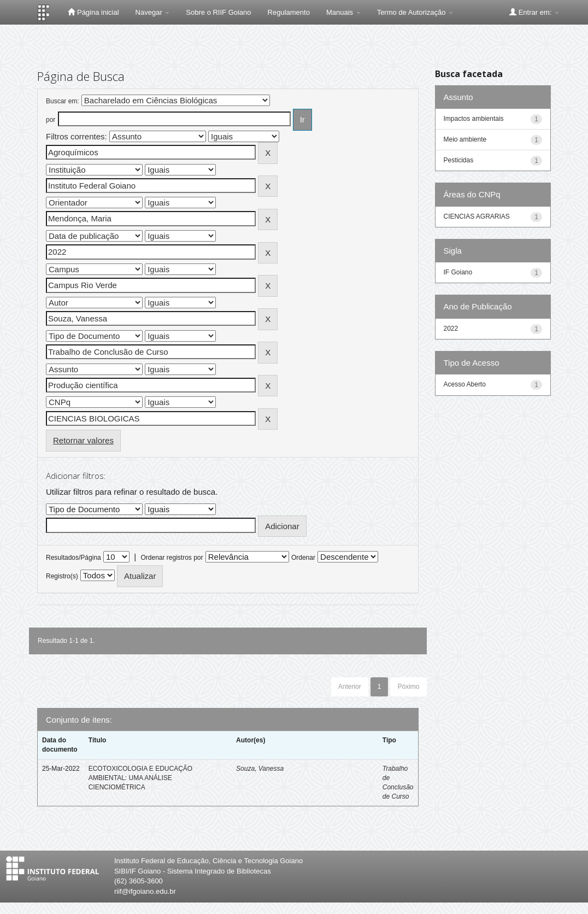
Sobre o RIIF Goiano (218, 12)
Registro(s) (62, 576)
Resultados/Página (73, 558)
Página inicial (93, 12)
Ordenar (303, 558)
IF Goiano (458, 272)
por (51, 120)
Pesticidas (459, 160)
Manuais (343, 12)
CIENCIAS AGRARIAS (477, 216)
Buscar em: (63, 101)
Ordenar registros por (172, 558)
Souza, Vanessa (260, 769)
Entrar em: (534, 12)
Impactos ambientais (474, 119)
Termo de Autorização (415, 12)
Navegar (153, 12)
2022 (451, 329)
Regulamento (289, 12)
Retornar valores (83, 440)
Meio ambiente (465, 139)
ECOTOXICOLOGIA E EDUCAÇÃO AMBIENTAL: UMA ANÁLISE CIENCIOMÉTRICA (141, 778)
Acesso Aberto (465, 384)
